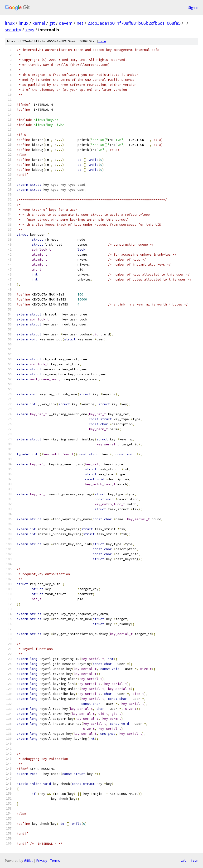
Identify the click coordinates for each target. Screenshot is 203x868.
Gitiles (29, 861)
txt (183, 860)
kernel (39, 23)
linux (10, 23)
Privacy (42, 861)
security (13, 30)
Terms (55, 861)
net (80, 23)
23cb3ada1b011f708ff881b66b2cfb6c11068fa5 (134, 23)
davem (66, 23)
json (194, 860)
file (102, 41)
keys (30, 30)
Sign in (193, 7)
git (52, 23)
